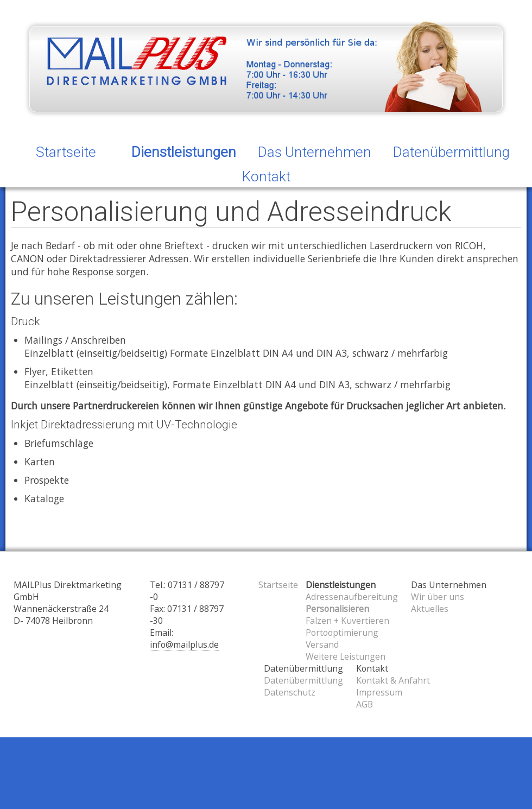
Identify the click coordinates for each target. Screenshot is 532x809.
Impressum (379, 692)
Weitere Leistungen (346, 656)
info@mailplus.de (184, 644)
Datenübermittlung (303, 680)
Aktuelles (430, 609)
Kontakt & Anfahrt (393, 680)
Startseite (66, 152)
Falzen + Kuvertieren (347, 621)
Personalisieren (337, 609)
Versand (322, 644)
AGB (365, 704)
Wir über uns (438, 597)
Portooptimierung (342, 633)
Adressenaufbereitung (352, 597)
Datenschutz (290, 692)
